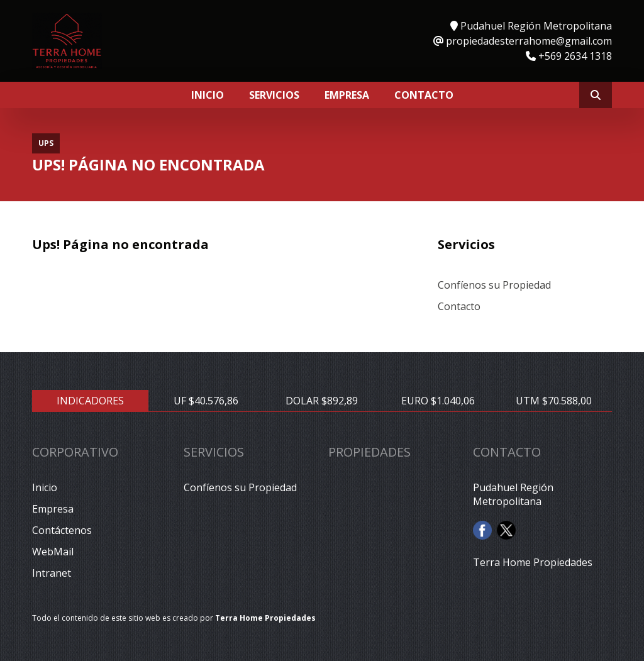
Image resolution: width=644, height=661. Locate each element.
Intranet (52, 573)
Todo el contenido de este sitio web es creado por (174, 618)
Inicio (208, 95)
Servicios (274, 95)
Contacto (424, 95)
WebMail (53, 552)
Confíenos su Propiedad (494, 285)
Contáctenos (62, 530)
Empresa (347, 95)
